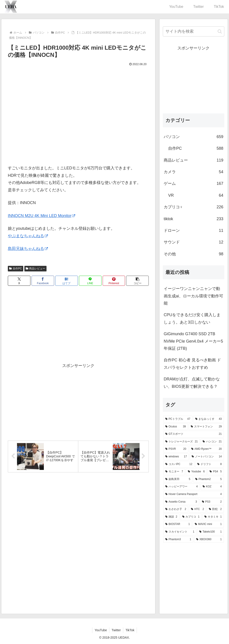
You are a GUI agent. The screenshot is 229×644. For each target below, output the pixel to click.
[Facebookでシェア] (43, 281)
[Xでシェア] (19, 281)
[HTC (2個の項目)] (197, 509)
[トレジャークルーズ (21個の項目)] (181, 442)
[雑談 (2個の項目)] (171, 517)
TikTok (130, 630)
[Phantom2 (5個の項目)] (209, 479)
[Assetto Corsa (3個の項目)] (181, 502)
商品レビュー (36, 269)
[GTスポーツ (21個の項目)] (193, 434)
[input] (193, 31)
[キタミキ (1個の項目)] (213, 517)
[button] (137, 281)
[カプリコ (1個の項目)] (191, 517)
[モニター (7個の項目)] (174, 472)
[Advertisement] (78, 325)
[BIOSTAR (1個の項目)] (178, 524)
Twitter (116, 630)
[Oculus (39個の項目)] (176, 427)
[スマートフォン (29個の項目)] (206, 427)
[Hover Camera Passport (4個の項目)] (193, 494)
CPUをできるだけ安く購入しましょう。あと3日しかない (192, 318)
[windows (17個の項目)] (176, 457)
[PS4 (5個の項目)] (216, 472)
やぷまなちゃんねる (28, 236)
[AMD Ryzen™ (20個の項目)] (207, 449)
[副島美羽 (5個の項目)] (178, 479)
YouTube (101, 630)
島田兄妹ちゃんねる (28, 249)
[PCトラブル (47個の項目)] (178, 419)
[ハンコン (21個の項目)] (212, 442)
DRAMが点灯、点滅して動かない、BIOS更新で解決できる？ (192, 383)
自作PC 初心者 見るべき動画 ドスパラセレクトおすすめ (192, 364)
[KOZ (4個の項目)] (212, 487)
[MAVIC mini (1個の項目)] (208, 524)
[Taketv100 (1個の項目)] (211, 532)
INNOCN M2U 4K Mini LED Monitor (41, 216)
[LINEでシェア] (90, 281)
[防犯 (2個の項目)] (215, 509)
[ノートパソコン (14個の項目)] (207, 457)
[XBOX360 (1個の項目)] (209, 540)
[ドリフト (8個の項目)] (210, 464)
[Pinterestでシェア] (114, 281)
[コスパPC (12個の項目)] (179, 464)
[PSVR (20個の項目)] (176, 449)
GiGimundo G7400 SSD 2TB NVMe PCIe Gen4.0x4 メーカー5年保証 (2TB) (193, 341)
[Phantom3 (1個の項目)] (178, 540)
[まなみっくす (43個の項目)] (209, 419)
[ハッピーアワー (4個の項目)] (181, 487)
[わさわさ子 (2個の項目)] (176, 509)
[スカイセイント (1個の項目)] (180, 532)
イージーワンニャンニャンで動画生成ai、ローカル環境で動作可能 (193, 296)
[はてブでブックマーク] (67, 281)
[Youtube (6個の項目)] (196, 472)
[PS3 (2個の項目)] (212, 502)
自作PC (15, 269)
